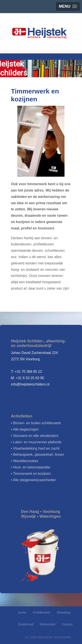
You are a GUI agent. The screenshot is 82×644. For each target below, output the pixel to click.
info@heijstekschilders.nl (30, 384)
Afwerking (64, 612)
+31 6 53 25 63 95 (30, 378)
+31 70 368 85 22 (28, 372)
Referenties (48, 624)
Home (22, 612)
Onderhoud (26, 624)
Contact (67, 624)
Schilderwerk (41, 612)
